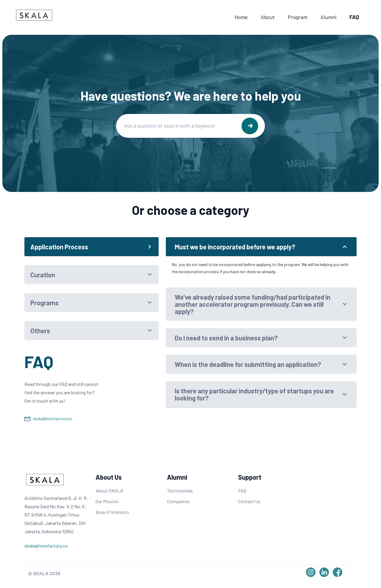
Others (40, 331)
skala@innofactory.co (52, 419)
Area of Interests (112, 512)
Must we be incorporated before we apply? (235, 247)
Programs (44, 303)
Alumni (328, 17)
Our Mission (107, 501)
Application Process (59, 247)
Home (241, 17)
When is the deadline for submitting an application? (248, 364)
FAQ (354, 17)
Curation (43, 275)
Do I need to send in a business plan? (226, 338)
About (268, 17)
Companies (178, 501)
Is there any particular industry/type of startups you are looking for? (254, 394)
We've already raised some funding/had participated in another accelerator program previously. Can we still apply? (253, 304)
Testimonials (180, 491)
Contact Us (249, 501)
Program (298, 17)
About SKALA (109, 491)
